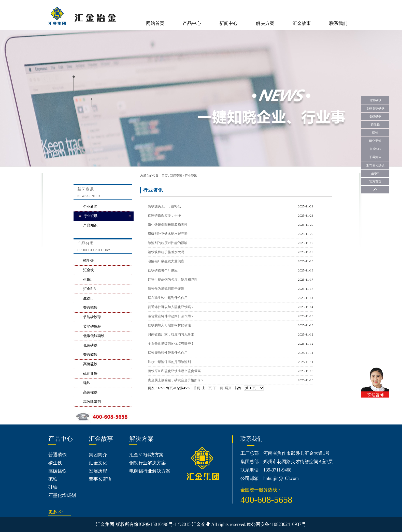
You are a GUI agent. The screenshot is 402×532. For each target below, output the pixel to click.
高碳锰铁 (90, 392)
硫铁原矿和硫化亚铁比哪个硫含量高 (174, 371)
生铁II (88, 298)
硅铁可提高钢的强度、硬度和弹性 (173, 279)
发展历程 (98, 471)
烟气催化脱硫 (375, 165)
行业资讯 (191, 176)
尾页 (228, 388)
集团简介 (98, 455)
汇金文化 (98, 463)
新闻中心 (228, 23)
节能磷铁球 (92, 317)
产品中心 (192, 23)
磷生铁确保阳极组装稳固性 (168, 225)
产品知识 (90, 225)
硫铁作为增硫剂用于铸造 (166, 289)
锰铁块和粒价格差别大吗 (166, 252)
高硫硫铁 (90, 364)
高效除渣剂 (92, 402)
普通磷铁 (90, 308)
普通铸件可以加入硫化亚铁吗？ (171, 307)
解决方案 (265, 23)
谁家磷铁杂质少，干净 (164, 215)
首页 (165, 176)
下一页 (218, 388)
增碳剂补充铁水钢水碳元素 (168, 234)
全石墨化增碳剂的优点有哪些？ (171, 344)
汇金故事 (302, 23)
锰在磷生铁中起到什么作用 (168, 298)
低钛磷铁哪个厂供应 (163, 270)
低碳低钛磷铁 (94, 336)
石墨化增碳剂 (62, 495)
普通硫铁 (90, 355)
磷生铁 (89, 261)
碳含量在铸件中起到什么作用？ (171, 316)
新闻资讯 (176, 176)
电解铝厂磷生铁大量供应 (166, 261)
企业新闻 (90, 207)
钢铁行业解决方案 (148, 463)
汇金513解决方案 (146, 455)
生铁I (87, 279)
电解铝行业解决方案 (150, 471)
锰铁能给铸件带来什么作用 (168, 353)
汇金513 (89, 289)
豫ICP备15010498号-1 (155, 524)
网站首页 (155, 23)
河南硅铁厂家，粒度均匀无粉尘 (171, 334)
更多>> (55, 512)
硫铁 (53, 479)
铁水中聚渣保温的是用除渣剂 (169, 362)
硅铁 (87, 383)
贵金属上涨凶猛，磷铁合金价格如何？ (176, 380)
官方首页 (375, 181)
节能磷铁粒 (92, 326)
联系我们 (338, 23)
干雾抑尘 (375, 157)
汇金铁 (89, 270)
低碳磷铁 (90, 345)
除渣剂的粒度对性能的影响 (168, 243)
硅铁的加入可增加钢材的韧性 (169, 325)
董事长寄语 (100, 479)
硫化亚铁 (90, 374)
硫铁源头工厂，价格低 (164, 206)
